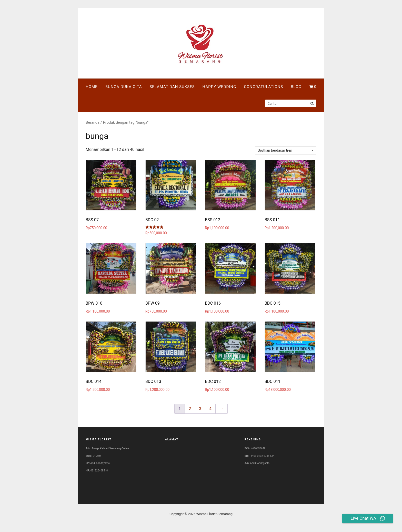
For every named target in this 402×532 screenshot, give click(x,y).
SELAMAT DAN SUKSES (172, 87)
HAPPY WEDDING (219, 87)
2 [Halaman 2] (190, 409)
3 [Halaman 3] (200, 409)
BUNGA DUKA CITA (124, 87)
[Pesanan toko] (286, 150)
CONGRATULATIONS (263, 87)
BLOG (296, 87)
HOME (92, 87)
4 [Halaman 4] (210, 409)
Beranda (93, 122)
